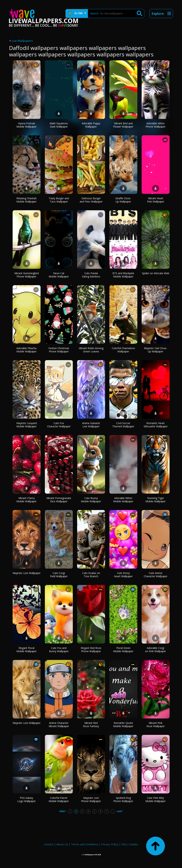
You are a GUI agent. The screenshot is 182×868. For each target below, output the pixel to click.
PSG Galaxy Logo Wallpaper (26, 799)
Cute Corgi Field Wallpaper (59, 575)
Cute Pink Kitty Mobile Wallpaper (156, 799)
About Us (62, 844)
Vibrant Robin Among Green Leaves (91, 350)
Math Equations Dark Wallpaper (59, 125)
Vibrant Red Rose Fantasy (91, 725)
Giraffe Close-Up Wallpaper (123, 200)
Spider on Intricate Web (156, 273)
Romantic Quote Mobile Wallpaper (123, 725)
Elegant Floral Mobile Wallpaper (26, 650)
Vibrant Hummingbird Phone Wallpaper (26, 275)
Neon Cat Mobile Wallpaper (59, 275)
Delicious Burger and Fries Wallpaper (91, 200)
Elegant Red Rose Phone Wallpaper (91, 650)
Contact (49, 844)
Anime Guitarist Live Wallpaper (91, 425)
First (63, 811)
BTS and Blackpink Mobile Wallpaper (123, 275)
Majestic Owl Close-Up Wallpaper (156, 350)
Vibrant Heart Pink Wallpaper (156, 200)
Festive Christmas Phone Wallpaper (59, 350)
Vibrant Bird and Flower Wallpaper (123, 125)
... (113, 811)
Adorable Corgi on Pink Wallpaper (156, 650)
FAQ (124, 844)
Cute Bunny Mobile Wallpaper (91, 500)
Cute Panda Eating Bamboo (91, 275)
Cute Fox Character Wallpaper (59, 425)
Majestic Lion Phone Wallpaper (91, 799)
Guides (134, 844)
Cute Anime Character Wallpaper (156, 575)
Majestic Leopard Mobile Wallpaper (27, 425)
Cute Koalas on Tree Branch (91, 575)
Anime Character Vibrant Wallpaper (59, 725)
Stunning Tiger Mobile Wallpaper (156, 500)
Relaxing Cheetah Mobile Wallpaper (26, 200)
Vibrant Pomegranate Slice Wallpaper (59, 500)
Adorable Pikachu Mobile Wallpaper (26, 350)
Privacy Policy (110, 844)
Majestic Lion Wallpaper (27, 573)
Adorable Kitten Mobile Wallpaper (123, 500)
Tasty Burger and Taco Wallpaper (59, 200)
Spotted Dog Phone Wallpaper (123, 799)
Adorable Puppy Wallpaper (91, 125)
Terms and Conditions (85, 844)
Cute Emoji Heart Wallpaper (123, 575)
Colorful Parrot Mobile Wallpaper (59, 799)
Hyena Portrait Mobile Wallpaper (26, 125)
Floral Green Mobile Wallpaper (123, 650)
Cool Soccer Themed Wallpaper (123, 425)
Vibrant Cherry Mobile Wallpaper (26, 500)
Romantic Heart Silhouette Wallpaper (156, 425)
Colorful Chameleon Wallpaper (123, 350)
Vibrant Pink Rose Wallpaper (156, 725)
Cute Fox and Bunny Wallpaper (59, 650)
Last (120, 811)
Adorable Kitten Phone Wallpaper (156, 125)
